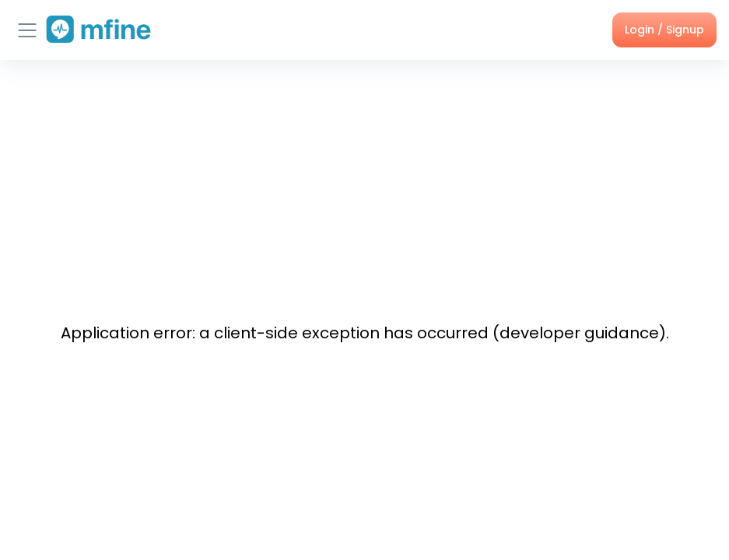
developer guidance (579, 333)
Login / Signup (664, 30)
